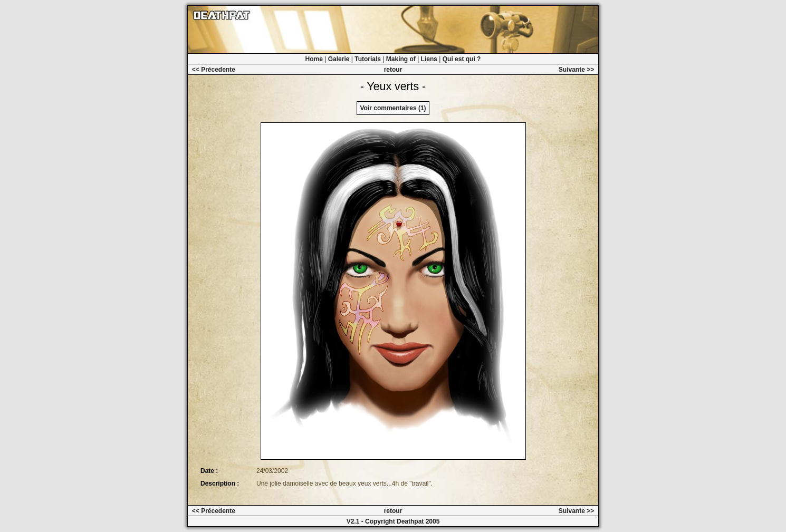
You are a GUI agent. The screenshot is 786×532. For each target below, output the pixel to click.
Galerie (339, 59)
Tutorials (368, 59)
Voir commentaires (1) (393, 108)
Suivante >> (576, 70)
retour (393, 70)
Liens (429, 59)
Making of (401, 59)
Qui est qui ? (462, 59)
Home (314, 59)
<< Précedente (214, 70)
